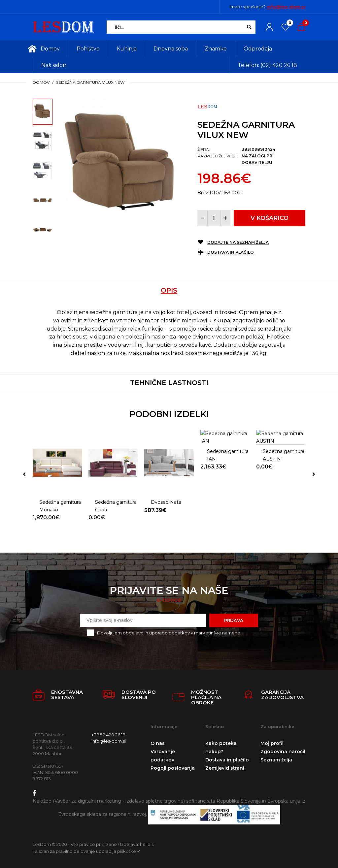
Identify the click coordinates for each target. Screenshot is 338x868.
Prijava (234, 619)
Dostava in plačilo (231, 252)
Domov (41, 82)
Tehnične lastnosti (169, 383)
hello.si (147, 843)
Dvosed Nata (166, 486)
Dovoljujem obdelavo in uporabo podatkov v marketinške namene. (169, 631)
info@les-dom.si (286, 7)
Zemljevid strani (225, 766)
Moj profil (272, 742)
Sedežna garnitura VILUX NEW (90, 82)
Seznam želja (276, 758)
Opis (169, 290)
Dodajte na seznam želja (238, 242)
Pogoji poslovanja (173, 766)
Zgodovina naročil (283, 750)
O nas (158, 742)
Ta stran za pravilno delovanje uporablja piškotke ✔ (87, 850)
